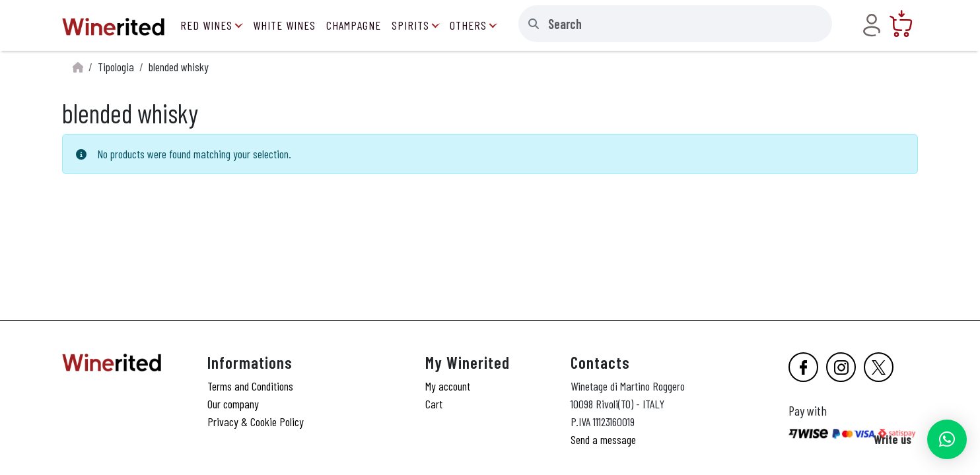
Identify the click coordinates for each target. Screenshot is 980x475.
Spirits (410, 25)
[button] (947, 439)
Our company (233, 404)
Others (468, 25)
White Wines (284, 25)
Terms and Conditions (250, 386)
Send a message (603, 439)
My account (448, 386)
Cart (434, 404)
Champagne (354, 25)
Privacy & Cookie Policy (256, 422)
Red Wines (206, 25)
